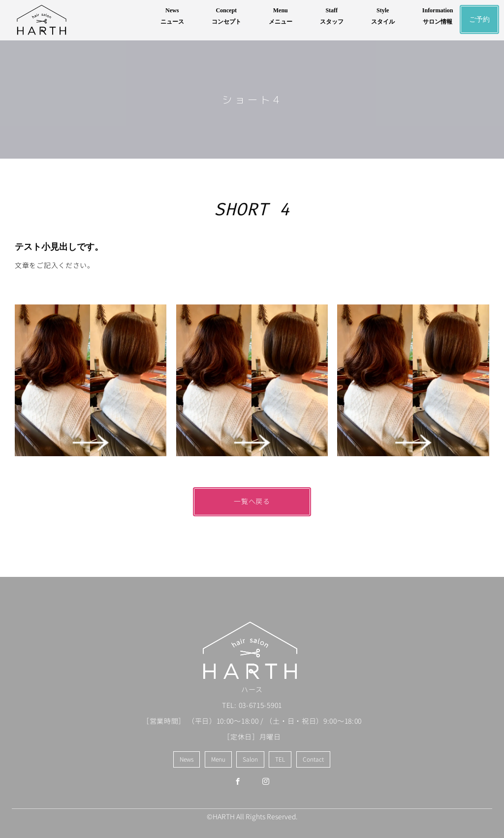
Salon (250, 759)
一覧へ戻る (252, 501)
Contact (313, 759)
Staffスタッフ (332, 16)
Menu (218, 759)
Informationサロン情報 (438, 16)
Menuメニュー (281, 16)
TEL (280, 759)
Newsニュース (172, 16)
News (187, 759)
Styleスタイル (383, 16)
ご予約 (479, 19)
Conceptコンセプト (226, 16)
